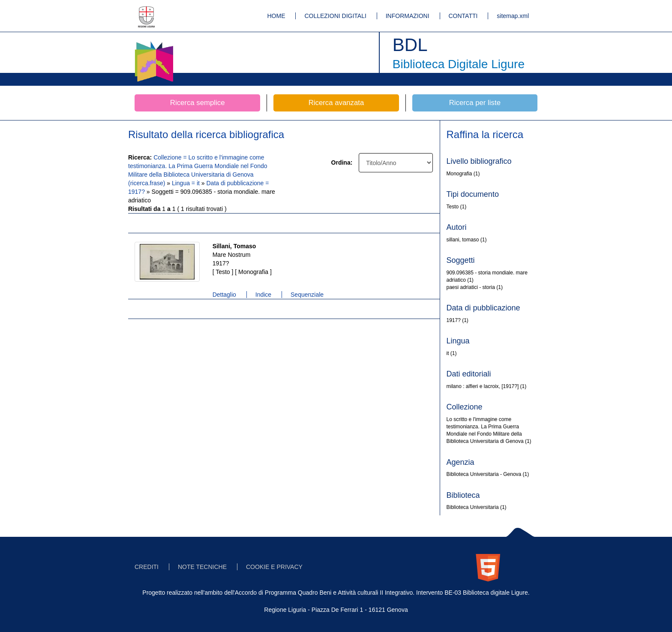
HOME (276, 16)
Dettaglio (224, 295)
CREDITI (147, 567)
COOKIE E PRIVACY (274, 567)
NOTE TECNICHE (202, 567)
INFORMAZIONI (408, 16)
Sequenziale (307, 295)
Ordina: (342, 163)
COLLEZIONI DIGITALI (335, 16)
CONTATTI (463, 16)
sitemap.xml (513, 16)
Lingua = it (187, 183)
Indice (263, 295)
